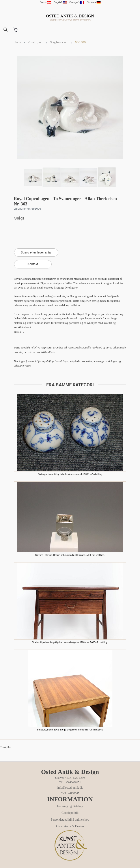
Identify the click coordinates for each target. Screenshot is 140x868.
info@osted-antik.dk (70, 788)
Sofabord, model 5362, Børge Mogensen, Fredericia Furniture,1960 (70, 730)
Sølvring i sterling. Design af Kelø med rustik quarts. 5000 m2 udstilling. (70, 555)
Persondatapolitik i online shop (70, 820)
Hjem (17, 42)
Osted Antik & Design (70, 826)
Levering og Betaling (70, 806)
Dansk (45, 2)
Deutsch (94, 2)
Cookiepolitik (70, 813)
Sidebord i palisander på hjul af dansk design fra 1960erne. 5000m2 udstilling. (70, 642)
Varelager (34, 42)
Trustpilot (6, 747)
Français (77, 2)
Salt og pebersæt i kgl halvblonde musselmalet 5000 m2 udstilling (70, 474)
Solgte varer (58, 42)
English (60, 2)
